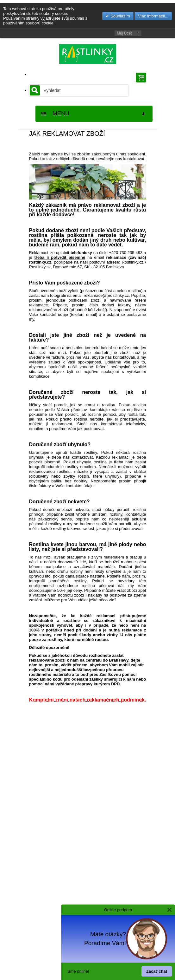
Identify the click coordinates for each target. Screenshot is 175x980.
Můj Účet (124, 33)
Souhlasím (119, 16)
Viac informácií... (153, 16)
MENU (94, 114)
